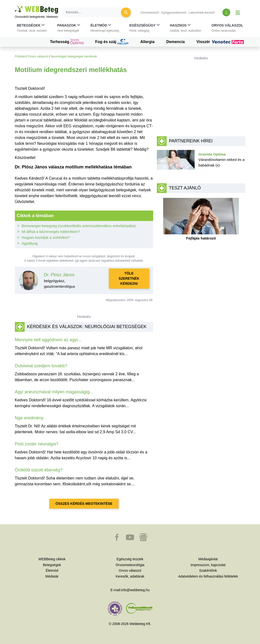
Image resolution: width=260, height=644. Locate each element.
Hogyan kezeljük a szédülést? (46, 237)
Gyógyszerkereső (174, 13)
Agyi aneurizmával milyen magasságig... (54, 392)
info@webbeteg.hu (135, 590)
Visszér (221, 42)
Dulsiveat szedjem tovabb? (41, 366)
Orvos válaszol (38, 56)
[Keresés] (94, 12)
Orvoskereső (150, 13)
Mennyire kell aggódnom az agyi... (48, 340)
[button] (32, 28)
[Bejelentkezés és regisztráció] (226, 12)
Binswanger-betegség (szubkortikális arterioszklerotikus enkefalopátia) (79, 226)
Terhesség (67, 42)
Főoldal (20, 56)
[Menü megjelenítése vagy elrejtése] (238, 12)
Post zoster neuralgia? (37, 444)
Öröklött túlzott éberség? (39, 470)
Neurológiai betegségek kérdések (74, 56)
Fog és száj (112, 42)
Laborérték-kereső (201, 13)
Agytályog (30, 243)
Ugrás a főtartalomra (15, 6)
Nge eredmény (29, 418)
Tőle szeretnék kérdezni (129, 278)
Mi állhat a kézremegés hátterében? (51, 232)
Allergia (147, 42)
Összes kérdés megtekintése (84, 504)
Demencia (176, 42)
